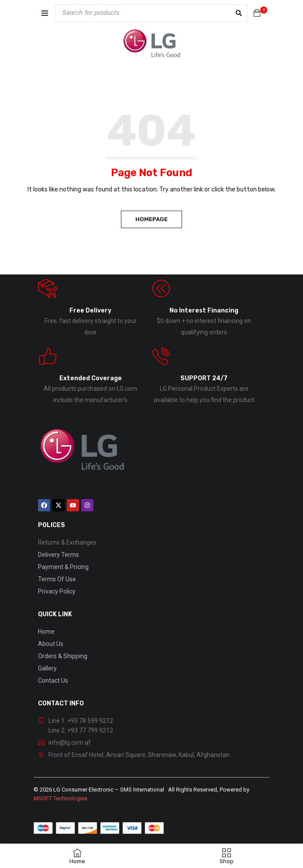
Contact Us (53, 681)
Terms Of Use (57, 579)
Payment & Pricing (63, 567)
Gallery (47, 668)
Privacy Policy (57, 591)
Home (46, 632)
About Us (51, 644)
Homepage (151, 219)
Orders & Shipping (63, 656)
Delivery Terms (59, 555)
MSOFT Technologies (60, 798)
